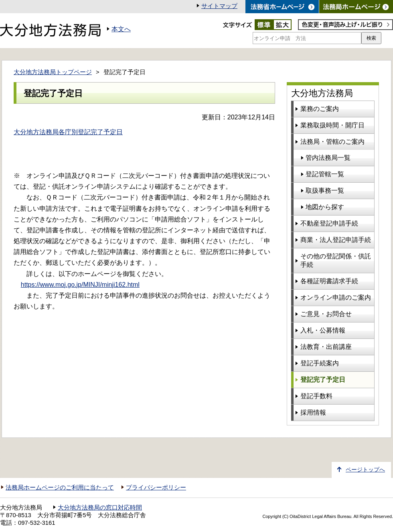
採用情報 (313, 412)
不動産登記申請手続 (329, 223)
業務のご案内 (320, 109)
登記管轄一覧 (325, 174)
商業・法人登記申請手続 (336, 240)
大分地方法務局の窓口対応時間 (100, 508)
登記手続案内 (320, 363)
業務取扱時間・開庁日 (332, 125)
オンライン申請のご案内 (336, 297)
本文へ (121, 29)
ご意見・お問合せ (326, 314)
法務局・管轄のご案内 (332, 142)
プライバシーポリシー (156, 488)
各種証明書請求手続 (329, 281)
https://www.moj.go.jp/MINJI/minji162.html (80, 285)
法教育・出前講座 (326, 347)
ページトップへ (365, 470)
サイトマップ (219, 6)
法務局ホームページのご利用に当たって (60, 488)
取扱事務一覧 (325, 190)
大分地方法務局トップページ (53, 72)
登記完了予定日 (323, 380)
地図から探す (325, 207)
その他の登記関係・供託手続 (336, 260)
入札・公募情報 (323, 330)
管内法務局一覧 (328, 158)
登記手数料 (316, 396)
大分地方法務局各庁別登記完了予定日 (68, 132)
